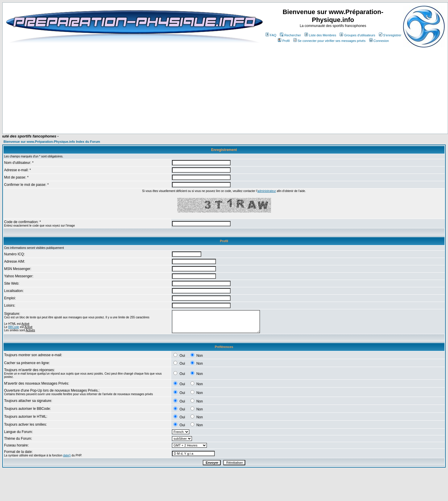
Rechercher (290, 35)
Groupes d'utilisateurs (357, 35)
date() (67, 455)
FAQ (271, 35)
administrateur (266, 191)
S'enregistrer (390, 35)
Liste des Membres (320, 35)
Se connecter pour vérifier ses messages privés (329, 41)
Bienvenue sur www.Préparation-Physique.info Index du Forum (52, 142)
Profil (284, 41)
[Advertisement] (127, 116)
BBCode (14, 327)
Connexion (379, 41)
